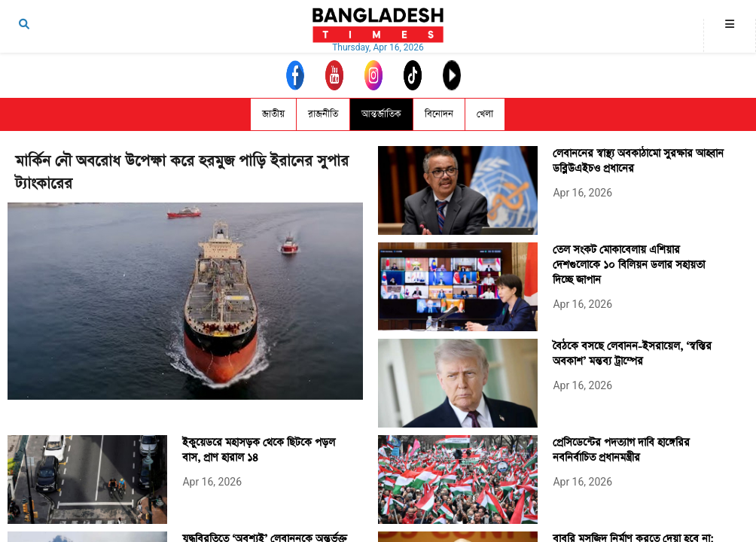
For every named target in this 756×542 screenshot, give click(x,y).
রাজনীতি (323, 114)
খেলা (485, 114)
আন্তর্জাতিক (381, 114)
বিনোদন (439, 114)
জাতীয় (273, 114)
